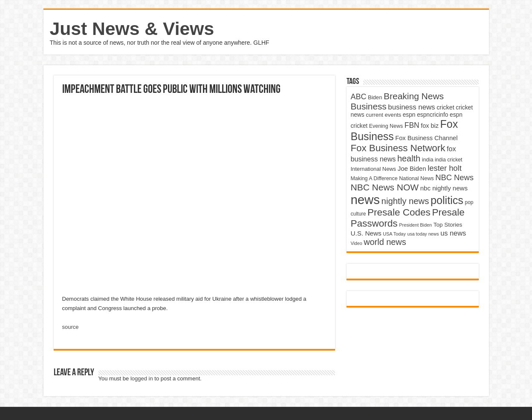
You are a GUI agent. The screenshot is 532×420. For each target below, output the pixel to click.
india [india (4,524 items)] (428, 160)
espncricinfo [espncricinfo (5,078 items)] (432, 115)
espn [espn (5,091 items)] (409, 115)
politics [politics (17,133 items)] (447, 200)
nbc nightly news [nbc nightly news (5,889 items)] (444, 188)
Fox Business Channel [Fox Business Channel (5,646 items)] (426, 138)
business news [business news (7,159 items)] (411, 107)
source (71, 327)
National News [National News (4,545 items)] (416, 178)
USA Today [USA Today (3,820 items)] (394, 234)
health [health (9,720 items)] (409, 158)
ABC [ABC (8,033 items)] (359, 97)
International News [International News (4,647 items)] (374, 169)
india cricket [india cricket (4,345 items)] (448, 160)
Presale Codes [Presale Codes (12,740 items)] (399, 212)
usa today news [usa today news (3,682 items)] (423, 234)
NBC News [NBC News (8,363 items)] (454, 177)
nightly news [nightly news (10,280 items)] (405, 201)
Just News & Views (132, 29)
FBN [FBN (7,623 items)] (412, 125)
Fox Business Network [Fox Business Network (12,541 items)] (398, 148)
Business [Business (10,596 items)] (369, 106)
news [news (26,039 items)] (365, 200)
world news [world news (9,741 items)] (385, 242)
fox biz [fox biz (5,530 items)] (430, 126)
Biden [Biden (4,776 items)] (375, 97)
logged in (142, 378)
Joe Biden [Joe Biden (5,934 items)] (412, 168)
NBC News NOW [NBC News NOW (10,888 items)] (385, 187)
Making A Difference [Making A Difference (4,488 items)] (374, 178)
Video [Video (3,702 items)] (357, 243)
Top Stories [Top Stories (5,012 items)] (448, 225)
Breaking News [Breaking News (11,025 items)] (414, 96)
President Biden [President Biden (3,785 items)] (415, 225)
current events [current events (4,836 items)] (383, 115)
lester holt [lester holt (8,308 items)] (445, 168)
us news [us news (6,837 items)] (453, 233)
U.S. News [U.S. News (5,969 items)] (366, 233)
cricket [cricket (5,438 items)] (445, 107)
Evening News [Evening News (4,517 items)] (386, 126)
